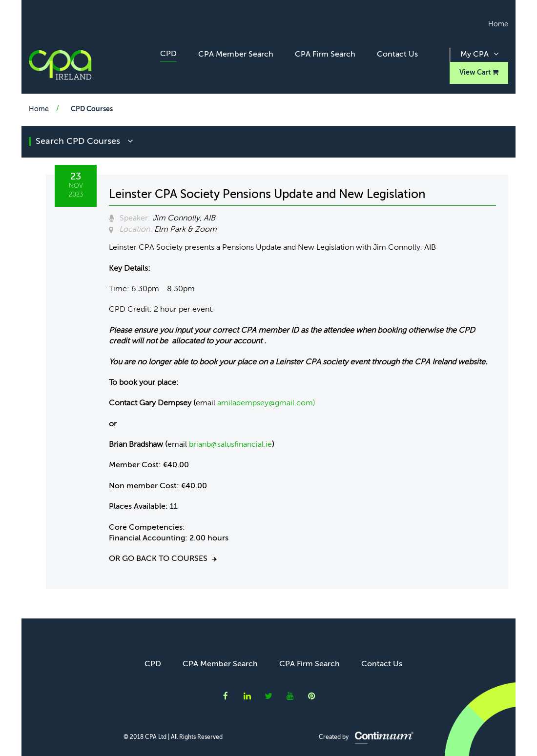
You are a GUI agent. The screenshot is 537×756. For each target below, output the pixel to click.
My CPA (479, 54)
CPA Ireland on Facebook (226, 696)
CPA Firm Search (325, 55)
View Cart (479, 72)
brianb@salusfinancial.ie (230, 445)
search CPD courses (84, 141)
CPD (168, 54)
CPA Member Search (236, 55)
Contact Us (397, 55)
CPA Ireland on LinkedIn (247, 696)
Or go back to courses (158, 559)
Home (498, 24)
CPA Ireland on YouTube (290, 696)
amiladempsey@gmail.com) (266, 403)
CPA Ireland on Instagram (312, 696)
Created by (366, 737)
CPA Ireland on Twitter (268, 696)
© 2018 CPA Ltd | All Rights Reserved (173, 737)
